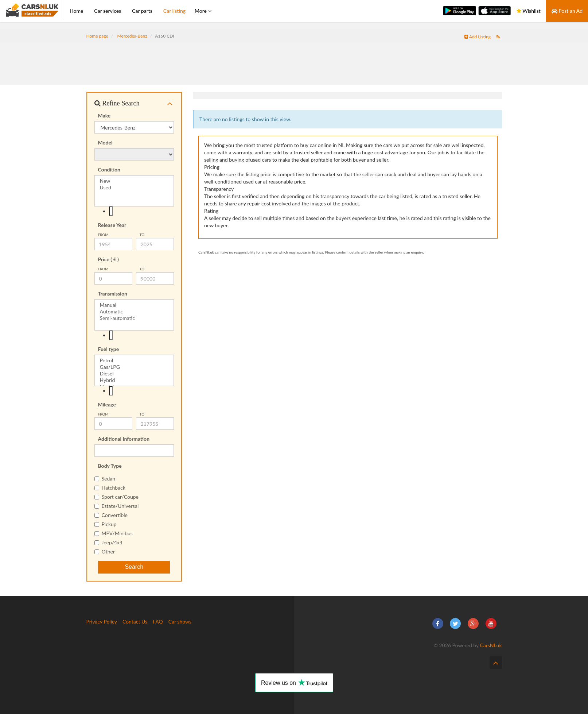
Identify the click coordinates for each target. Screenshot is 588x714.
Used (134, 188)
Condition (109, 169)
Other (105, 551)
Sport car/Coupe (116, 497)
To (142, 235)
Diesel (134, 374)
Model (105, 142)
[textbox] (111, 211)
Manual (134, 305)
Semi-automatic (134, 318)
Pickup (106, 524)
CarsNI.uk (491, 645)
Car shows (180, 622)
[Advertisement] (294, 59)
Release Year (112, 225)
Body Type (110, 466)
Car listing (174, 11)
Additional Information (124, 439)
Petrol (134, 360)
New (134, 181)
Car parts (142, 11)
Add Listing (478, 37)
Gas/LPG (134, 367)
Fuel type (109, 349)
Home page (97, 36)
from (103, 235)
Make (104, 115)
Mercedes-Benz (132, 36)
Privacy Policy (102, 622)
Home (76, 11)
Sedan (105, 478)
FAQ (158, 622)
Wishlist (529, 11)
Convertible (111, 515)
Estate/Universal (117, 506)
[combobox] (134, 211)
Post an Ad (567, 11)
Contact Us (135, 622)
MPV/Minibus (114, 533)
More (203, 11)
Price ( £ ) (108, 259)
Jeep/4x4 (109, 542)
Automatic (134, 312)
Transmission (113, 294)
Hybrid (134, 380)
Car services (108, 11)
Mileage (107, 404)
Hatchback (110, 488)
